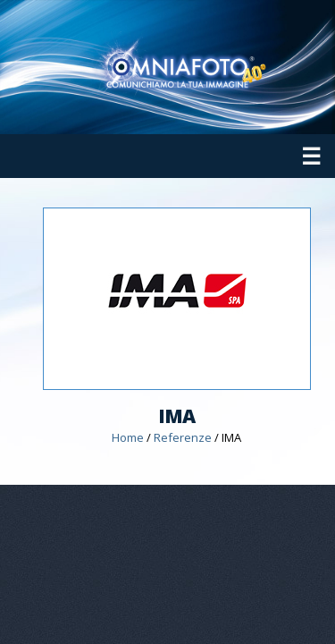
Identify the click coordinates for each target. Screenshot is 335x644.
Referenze (183, 437)
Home (128, 437)
